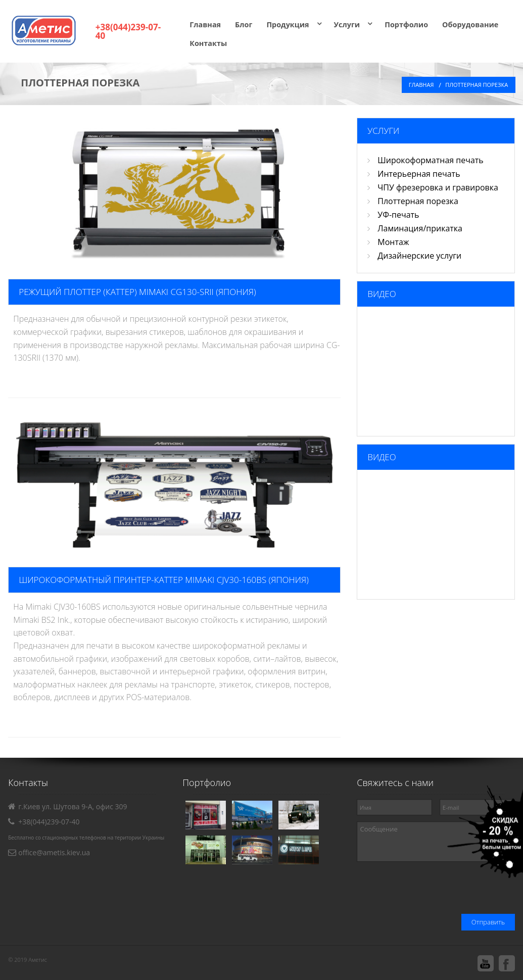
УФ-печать (398, 215)
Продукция (288, 24)
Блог (244, 24)
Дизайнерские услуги (419, 256)
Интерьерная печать (419, 174)
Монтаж (393, 242)
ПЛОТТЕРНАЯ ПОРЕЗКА (477, 85)
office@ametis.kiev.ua (54, 852)
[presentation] (438, 889)
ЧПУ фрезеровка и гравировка (438, 187)
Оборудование (470, 24)
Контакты (208, 43)
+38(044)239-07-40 (128, 31)
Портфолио (406, 24)
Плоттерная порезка (418, 201)
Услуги (347, 24)
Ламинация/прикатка (420, 228)
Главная (205, 24)
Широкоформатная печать (431, 160)
